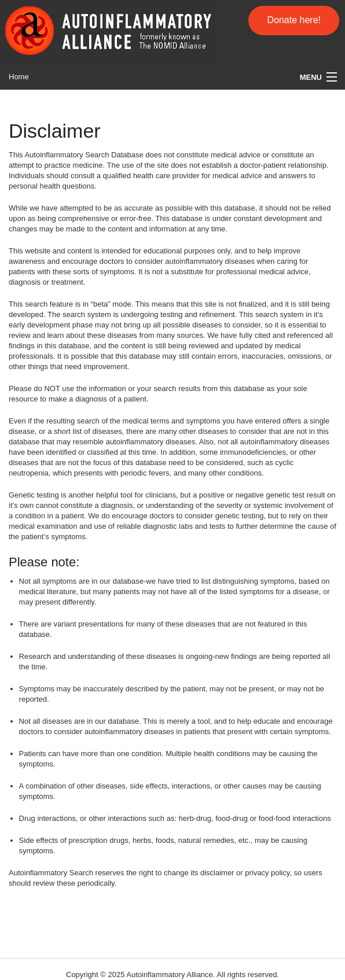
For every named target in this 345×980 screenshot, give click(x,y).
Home (19, 77)
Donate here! (294, 20)
